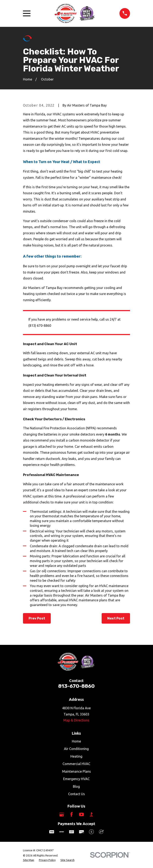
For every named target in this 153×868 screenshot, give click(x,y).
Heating (76, 756)
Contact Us (76, 794)
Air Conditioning (76, 749)
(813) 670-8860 (40, 326)
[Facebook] (72, 814)
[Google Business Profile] (62, 814)
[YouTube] (81, 814)
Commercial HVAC (76, 764)
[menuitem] (29, 860)
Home (76, 741)
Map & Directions (76, 720)
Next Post (116, 618)
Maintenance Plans (76, 771)
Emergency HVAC (76, 779)
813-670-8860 (76, 686)
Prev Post (37, 618)
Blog (76, 786)
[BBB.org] (91, 814)
